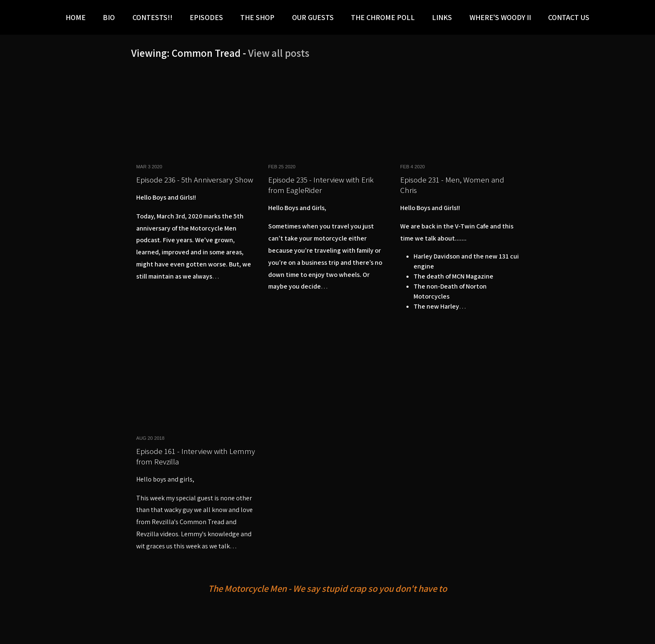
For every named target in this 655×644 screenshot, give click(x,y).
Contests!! (152, 17)
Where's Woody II (500, 17)
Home (76, 17)
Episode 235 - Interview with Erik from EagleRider (321, 185)
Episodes (206, 17)
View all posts (279, 53)
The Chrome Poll (383, 17)
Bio (109, 17)
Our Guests (313, 17)
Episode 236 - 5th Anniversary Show (195, 180)
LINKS (442, 17)
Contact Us (569, 17)
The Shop (257, 17)
